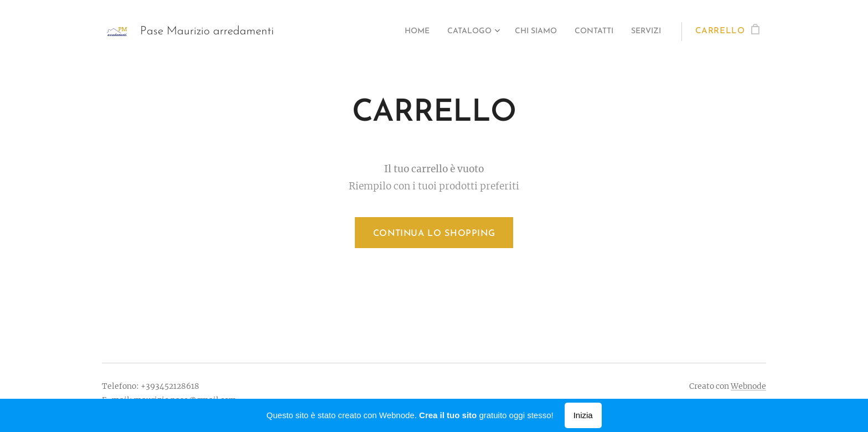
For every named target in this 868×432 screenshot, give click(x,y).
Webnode (748, 386)
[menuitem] (391, 32)
